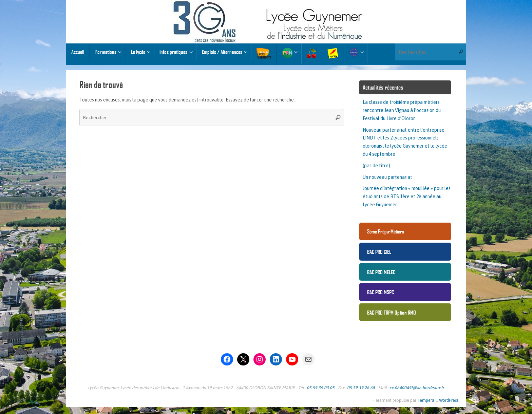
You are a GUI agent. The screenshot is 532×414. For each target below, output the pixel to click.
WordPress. (449, 400)
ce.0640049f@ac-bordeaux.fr (417, 388)
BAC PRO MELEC (381, 272)
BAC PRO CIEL (379, 252)
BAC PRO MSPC (381, 292)
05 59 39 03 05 (321, 388)
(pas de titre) (376, 166)
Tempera (426, 400)
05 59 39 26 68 (361, 388)
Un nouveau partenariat (387, 177)
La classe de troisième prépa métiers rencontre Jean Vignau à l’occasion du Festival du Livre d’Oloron (402, 110)
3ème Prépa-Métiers (386, 231)
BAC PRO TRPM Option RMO (392, 312)
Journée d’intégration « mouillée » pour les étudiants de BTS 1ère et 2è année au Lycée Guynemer (407, 196)
